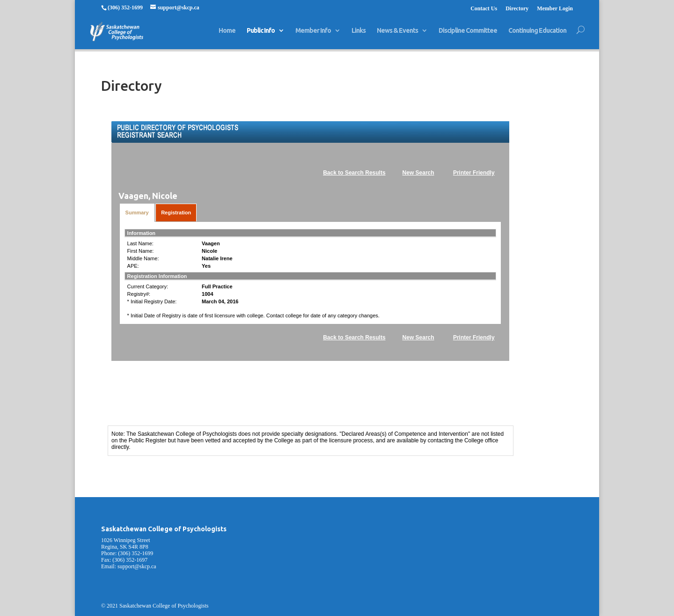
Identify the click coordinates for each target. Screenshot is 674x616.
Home (227, 34)
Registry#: (139, 294)
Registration (176, 213)
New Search (418, 173)
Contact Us (484, 9)
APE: (133, 266)
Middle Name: (143, 258)
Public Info (261, 34)
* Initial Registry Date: (152, 301)
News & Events (397, 34)
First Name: (141, 251)
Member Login (555, 9)
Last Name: (140, 243)
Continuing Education (537, 34)
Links (359, 34)
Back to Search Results (354, 173)
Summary (137, 213)
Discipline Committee (468, 34)
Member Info (313, 34)
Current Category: (148, 286)
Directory (517, 9)
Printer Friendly (474, 173)
